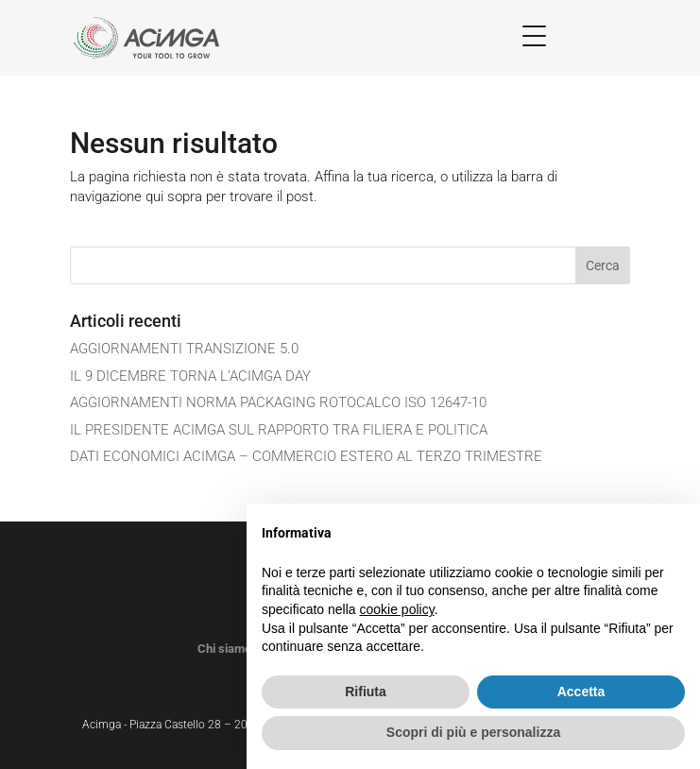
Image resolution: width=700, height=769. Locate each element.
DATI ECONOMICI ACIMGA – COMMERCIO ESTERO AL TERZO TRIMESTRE (306, 456)
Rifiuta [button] (366, 692)
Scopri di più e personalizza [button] (473, 732)
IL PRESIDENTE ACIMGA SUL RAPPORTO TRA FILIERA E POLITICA (279, 430)
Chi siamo (224, 649)
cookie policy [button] (397, 609)
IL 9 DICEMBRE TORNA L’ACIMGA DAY (190, 376)
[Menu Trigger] (534, 35)
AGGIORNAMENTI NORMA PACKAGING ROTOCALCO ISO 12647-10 (278, 402)
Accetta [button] (581, 692)
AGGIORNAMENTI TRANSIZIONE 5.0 (184, 349)
